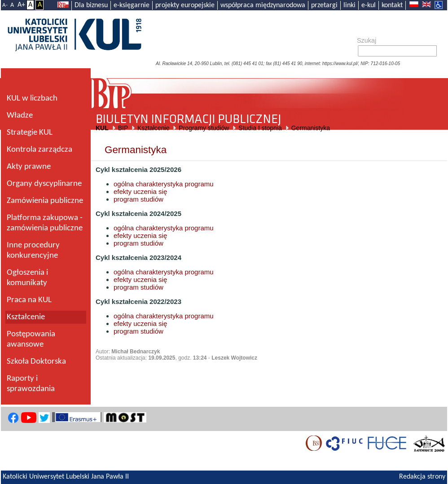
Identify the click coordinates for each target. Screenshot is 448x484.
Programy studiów (204, 128)
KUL (102, 128)
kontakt (392, 5)
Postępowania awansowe (31, 339)
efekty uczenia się (140, 191)
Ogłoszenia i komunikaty (27, 278)
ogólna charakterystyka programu (164, 184)
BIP (123, 128)
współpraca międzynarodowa (263, 5)
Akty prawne (29, 167)
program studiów (138, 199)
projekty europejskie (185, 5)
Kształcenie (154, 128)
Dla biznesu (91, 5)
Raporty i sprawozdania (31, 384)
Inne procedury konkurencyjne (33, 251)
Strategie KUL (30, 133)
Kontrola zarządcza (40, 150)
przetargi (324, 5)
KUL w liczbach (32, 99)
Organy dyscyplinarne (44, 184)
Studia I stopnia (260, 128)
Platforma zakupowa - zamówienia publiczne (45, 223)
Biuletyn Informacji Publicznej (269, 94)
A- (5, 5)
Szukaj (367, 40)
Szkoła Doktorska (36, 362)
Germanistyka (311, 128)
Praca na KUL (29, 300)
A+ (21, 5)
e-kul (369, 5)
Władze (20, 116)
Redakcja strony (422, 477)
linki (349, 5)
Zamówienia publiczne (45, 201)
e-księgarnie (132, 5)
